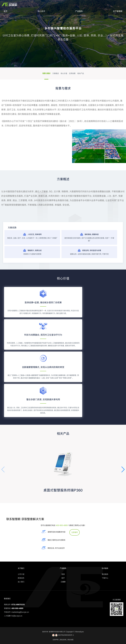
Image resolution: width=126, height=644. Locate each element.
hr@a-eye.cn (17, 616)
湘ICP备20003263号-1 (63, 635)
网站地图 (70, 640)
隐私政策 (63, 640)
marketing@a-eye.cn (20, 612)
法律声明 (56, 640)
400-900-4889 (62, 525)
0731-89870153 (18, 605)
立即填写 (75, 532)
